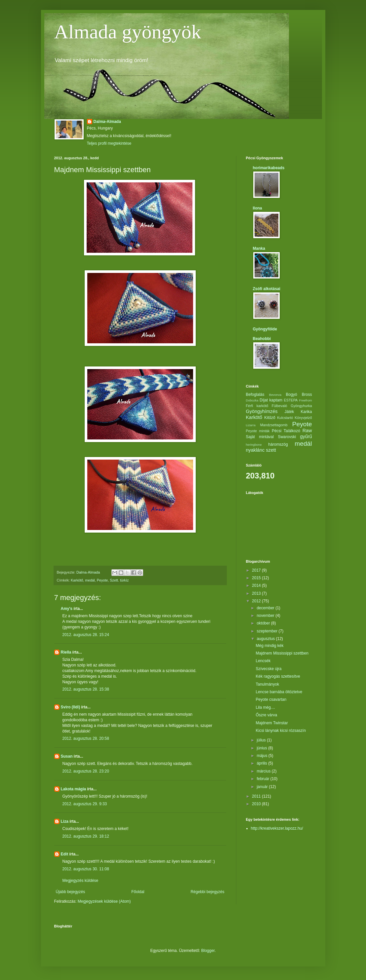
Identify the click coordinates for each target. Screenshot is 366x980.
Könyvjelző (303, 418)
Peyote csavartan (271, 699)
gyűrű (306, 436)
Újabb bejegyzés (71, 892)
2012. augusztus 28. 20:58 (86, 738)
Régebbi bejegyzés (207, 892)
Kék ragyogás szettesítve (278, 676)
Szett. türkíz (119, 580)
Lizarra (251, 425)
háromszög (278, 444)
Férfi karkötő (257, 406)
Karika (306, 412)
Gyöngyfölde (265, 329)
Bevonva (275, 395)
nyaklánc (255, 450)
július (262, 740)
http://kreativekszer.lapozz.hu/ (277, 828)
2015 (257, 578)
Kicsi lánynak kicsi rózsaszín (281, 731)
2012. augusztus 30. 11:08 (86, 869)
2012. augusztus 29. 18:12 (86, 836)
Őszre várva (266, 715)
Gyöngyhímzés (262, 411)
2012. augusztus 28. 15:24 (86, 635)
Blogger (208, 951)
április (262, 763)
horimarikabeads (269, 168)
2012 (257, 601)
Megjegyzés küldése (81, 881)
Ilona (258, 208)
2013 (257, 593)
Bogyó (292, 395)
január (263, 787)
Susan (67, 756)
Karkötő (77, 580)
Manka (259, 248)
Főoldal (138, 892)
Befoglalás (255, 395)
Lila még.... (265, 707)
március (264, 771)
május (262, 756)
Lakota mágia (74, 789)
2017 (257, 570)
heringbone (254, 445)
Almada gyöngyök (128, 32)
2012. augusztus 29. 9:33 (85, 804)
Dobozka (252, 400)
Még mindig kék (269, 646)
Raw (307, 431)
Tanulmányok (267, 684)
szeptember (267, 631)
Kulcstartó (285, 418)
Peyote (102, 580)
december (266, 608)
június (262, 748)
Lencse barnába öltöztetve (279, 692)
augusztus (266, 639)
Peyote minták (258, 431)
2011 (257, 796)
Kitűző (270, 418)
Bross (307, 395)
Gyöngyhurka (301, 406)
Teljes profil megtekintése (109, 143)
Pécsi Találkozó (286, 431)
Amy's (67, 609)
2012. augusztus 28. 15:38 (86, 689)
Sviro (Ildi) (71, 707)
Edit (65, 854)
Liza (65, 821)
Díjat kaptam (271, 400)
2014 (257, 585)
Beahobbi (262, 339)
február (263, 779)
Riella (66, 652)
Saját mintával (260, 437)
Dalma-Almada (107, 122)
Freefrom (306, 400)
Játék (289, 412)
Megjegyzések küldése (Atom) (104, 901)
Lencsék (263, 661)
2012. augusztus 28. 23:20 (86, 771)
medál (90, 580)
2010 (257, 804)
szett (271, 450)
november (266, 616)
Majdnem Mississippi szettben (282, 653)
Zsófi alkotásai (267, 289)
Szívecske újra (268, 669)
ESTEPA (291, 400)
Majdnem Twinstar (272, 723)
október (264, 623)
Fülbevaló (280, 406)
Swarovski (287, 437)
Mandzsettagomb (274, 425)
